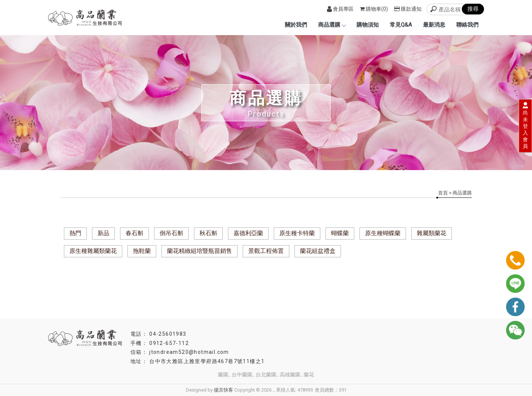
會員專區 (340, 9)
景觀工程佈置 (266, 251)
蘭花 (309, 375)
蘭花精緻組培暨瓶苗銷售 (199, 251)
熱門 (75, 233)
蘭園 (223, 375)
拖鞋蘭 (142, 251)
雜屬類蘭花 (432, 233)
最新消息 (434, 25)
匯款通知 (408, 9)
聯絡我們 (467, 25)
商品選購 (332, 25)
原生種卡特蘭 (297, 233)
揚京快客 (224, 390)
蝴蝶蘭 (340, 233)
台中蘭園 (242, 375)
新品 (103, 233)
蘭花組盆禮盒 (318, 251)
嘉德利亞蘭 (248, 233)
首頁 (443, 193)
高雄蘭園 (290, 375)
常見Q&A (401, 25)
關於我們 (296, 25)
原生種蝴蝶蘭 (383, 233)
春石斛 (134, 233)
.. (274, 390)
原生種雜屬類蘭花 (93, 251)
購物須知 (368, 25)
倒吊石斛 (171, 233)
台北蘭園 (266, 375)
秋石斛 (208, 233)
